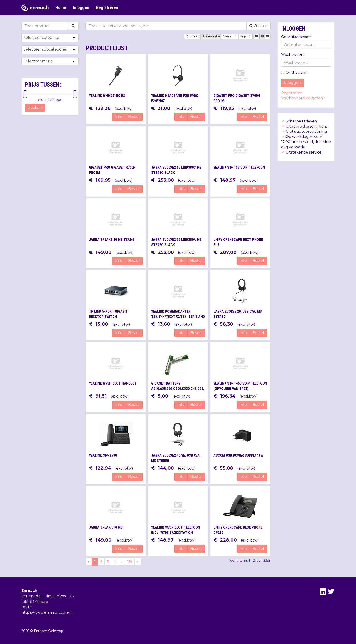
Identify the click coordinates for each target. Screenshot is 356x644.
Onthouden (294, 72)
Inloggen (81, 7)
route (27, 607)
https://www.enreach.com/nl (47, 612)
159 (130, 562)
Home (61, 7)
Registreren (107, 7)
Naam (230, 36)
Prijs (246, 36)
